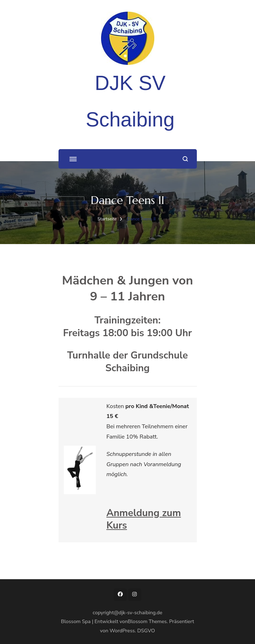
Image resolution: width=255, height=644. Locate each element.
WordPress (122, 631)
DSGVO (146, 631)
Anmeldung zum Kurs (144, 519)
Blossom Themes (147, 622)
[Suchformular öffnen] (185, 159)
